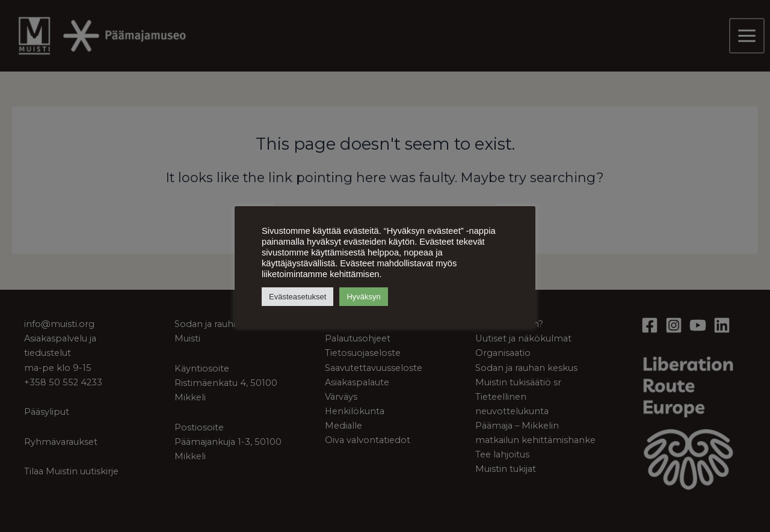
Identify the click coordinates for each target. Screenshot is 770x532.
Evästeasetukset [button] (297, 297)
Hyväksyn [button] (363, 297)
